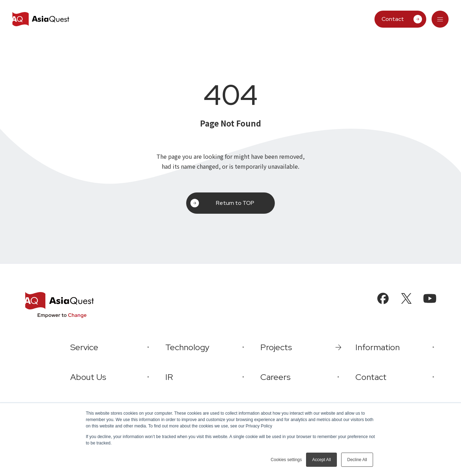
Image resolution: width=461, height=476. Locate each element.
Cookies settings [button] (286, 460)
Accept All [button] (321, 460)
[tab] (440, 19)
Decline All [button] (357, 460)
